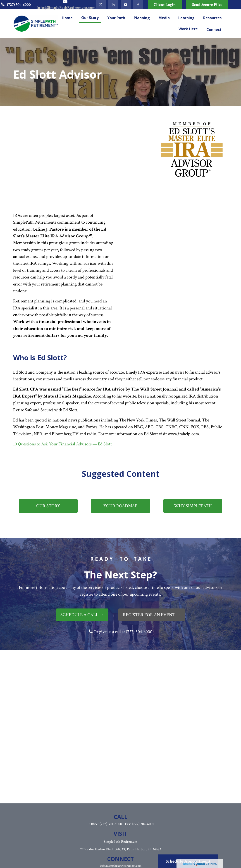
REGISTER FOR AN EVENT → (152, 615)
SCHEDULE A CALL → (82, 615)
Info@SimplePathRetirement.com (121, 866)
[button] (67, 18)
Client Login (165, 5)
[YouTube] (126, 5)
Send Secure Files (207, 5)
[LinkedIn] (113, 5)
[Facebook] (138, 5)
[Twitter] (101, 5)
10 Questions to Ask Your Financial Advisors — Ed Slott (62, 444)
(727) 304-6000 (15, 5)
